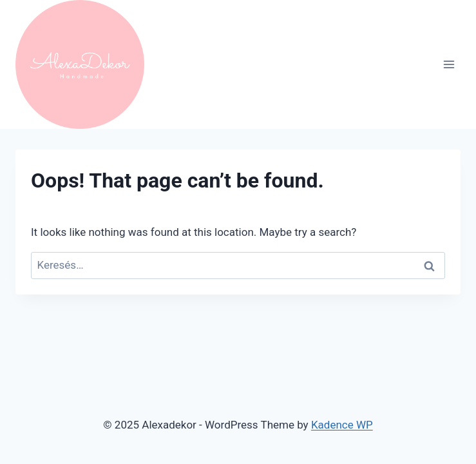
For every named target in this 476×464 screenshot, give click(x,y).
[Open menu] (449, 64)
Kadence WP (342, 425)
